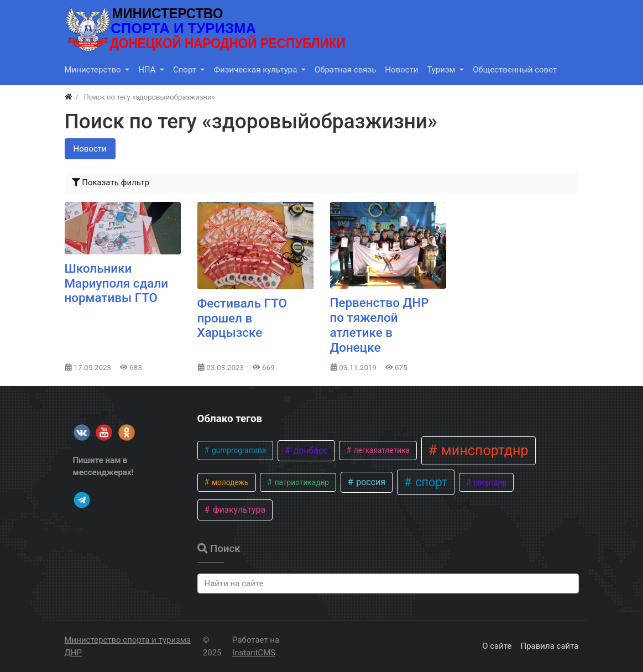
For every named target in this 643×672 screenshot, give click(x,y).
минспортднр (483, 450)
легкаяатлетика (381, 450)
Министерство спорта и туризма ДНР (128, 646)
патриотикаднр (301, 482)
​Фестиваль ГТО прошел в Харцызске (242, 318)
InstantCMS (254, 653)
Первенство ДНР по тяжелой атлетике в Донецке (380, 325)
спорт (430, 482)
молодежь (229, 482)
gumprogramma (238, 450)
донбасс (309, 450)
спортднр (489, 482)
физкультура (238, 510)
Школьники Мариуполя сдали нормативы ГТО (117, 283)
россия (370, 482)
